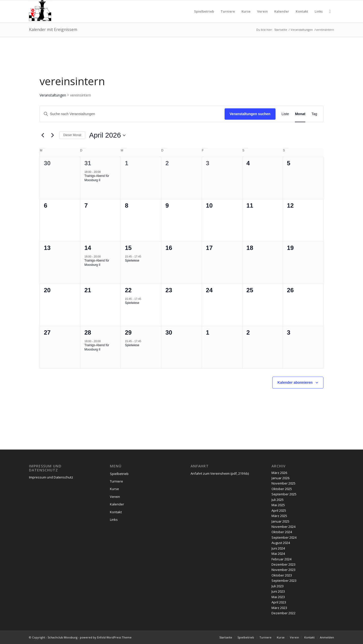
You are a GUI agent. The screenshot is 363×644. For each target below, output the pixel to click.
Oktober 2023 (282, 575)
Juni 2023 (278, 591)
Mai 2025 (278, 505)
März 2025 (279, 516)
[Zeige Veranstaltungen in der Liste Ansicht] (285, 114)
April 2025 (279, 510)
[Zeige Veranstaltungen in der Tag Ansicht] (314, 114)
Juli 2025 (278, 500)
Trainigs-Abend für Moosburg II (97, 178)
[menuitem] (204, 11)
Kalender (117, 504)
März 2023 (279, 608)
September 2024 (284, 537)
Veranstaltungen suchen (250, 114)
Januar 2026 (280, 478)
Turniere (116, 481)
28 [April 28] (88, 332)
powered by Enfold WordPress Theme (106, 637)
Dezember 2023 (283, 564)
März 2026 (279, 473)
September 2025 (284, 494)
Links (114, 520)
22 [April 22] (128, 290)
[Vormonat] (43, 135)
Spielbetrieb (119, 474)
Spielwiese (132, 261)
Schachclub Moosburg (63, 637)
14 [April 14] (88, 248)
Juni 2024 (278, 548)
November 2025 (283, 483)
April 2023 (279, 602)
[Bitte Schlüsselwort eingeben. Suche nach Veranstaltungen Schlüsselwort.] (132, 114)
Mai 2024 (278, 554)
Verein (115, 497)
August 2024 (281, 543)
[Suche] (330, 11)
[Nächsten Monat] (52, 135)
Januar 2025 (280, 521)
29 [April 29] (128, 332)
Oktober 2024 (282, 532)
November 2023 (283, 570)
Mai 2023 (278, 597)
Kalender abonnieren (295, 382)
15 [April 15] (128, 248)
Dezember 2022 (283, 613)
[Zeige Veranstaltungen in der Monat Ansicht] (300, 114)
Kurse (114, 489)
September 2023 (284, 581)
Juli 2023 (278, 586)
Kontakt (116, 512)
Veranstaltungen (53, 95)
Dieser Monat (72, 135)
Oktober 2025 (282, 489)
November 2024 (283, 527)
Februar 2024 (281, 559)
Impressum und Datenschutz (51, 477)
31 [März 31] (88, 163)
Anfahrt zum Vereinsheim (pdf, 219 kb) (220, 473)
